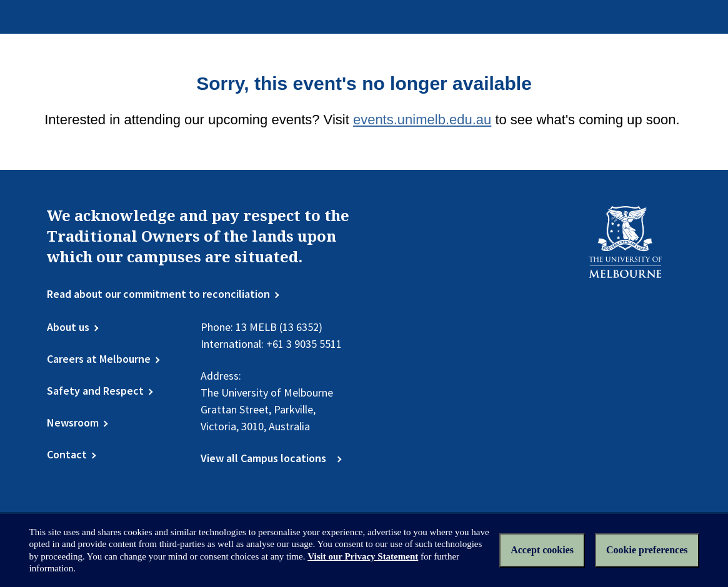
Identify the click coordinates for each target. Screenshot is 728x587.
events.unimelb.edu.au (422, 120)
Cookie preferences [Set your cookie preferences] (647, 550)
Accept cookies (542, 550)
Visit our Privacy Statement (363, 556)
